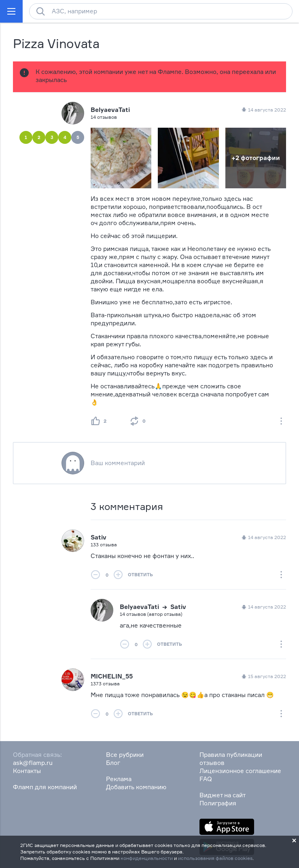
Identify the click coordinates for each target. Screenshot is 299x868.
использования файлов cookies (215, 858)
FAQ (206, 779)
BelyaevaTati (110, 110)
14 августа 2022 (263, 537)
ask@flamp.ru (33, 763)
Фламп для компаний (45, 787)
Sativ (99, 537)
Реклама (119, 779)
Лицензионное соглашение (240, 771)
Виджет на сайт (223, 795)
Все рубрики (125, 755)
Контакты (27, 771)
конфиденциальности (147, 858)
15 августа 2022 (263, 676)
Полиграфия (218, 803)
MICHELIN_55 (112, 676)
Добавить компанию (136, 787)
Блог (113, 763)
